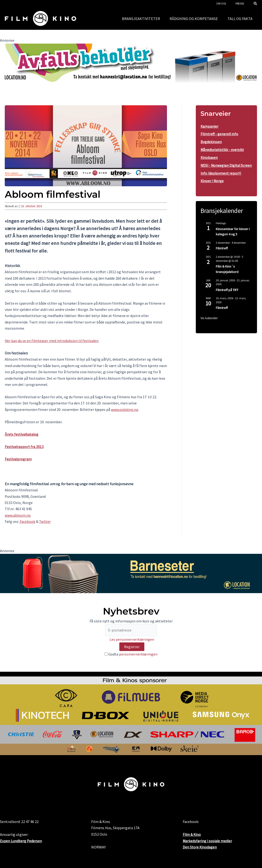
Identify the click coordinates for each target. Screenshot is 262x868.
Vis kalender (209, 324)
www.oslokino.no (125, 409)
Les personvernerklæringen (132, 640)
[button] (256, 4)
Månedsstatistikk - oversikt (223, 149)
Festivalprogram (18, 459)
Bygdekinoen (211, 141)
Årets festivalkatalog (22, 434)
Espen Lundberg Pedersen (21, 841)
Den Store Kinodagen (200, 847)
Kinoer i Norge (212, 187)
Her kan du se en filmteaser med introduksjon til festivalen (53, 341)
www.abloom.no (18, 515)
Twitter (45, 521)
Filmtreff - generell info (220, 134)
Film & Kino (192, 835)
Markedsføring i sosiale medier (208, 841)
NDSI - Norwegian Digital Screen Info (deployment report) (221, 172)
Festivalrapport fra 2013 (25, 447)
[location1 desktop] (131, 63)
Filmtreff (222, 254)
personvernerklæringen (138, 655)
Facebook (27, 521)
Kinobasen (209, 157)
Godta (131, 655)
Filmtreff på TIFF (227, 296)
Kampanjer (210, 126)
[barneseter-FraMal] (131, 573)
